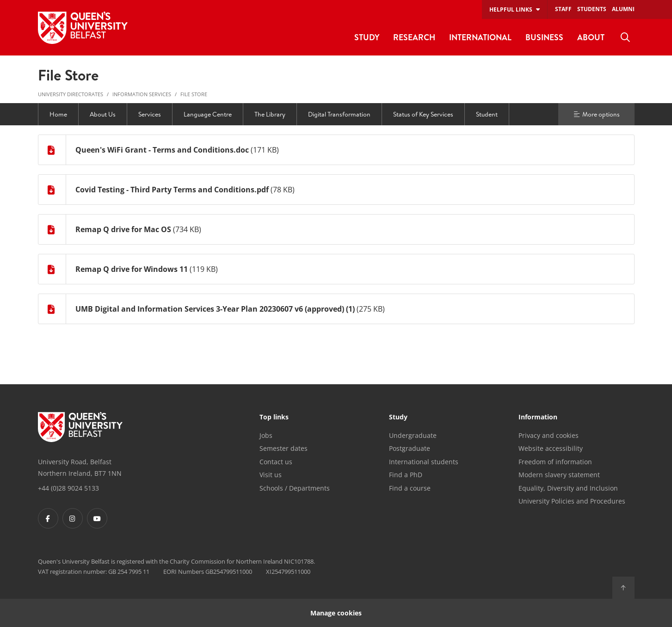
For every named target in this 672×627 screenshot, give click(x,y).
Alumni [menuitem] (623, 9)
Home (58, 114)
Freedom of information (555, 462)
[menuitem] (625, 37)
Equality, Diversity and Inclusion (568, 488)
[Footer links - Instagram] (73, 518)
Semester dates (284, 448)
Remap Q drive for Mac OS (123, 229)
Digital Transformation (339, 114)
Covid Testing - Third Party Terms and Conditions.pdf (172, 190)
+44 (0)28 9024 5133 (68, 488)
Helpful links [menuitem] (511, 9)
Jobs (266, 435)
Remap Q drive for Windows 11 (132, 269)
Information (538, 418)
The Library (270, 114)
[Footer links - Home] (80, 427)
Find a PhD (406, 475)
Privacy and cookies (549, 435)
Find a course (410, 488)
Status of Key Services (423, 114)
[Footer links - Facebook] (48, 518)
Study (398, 418)
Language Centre (208, 114)
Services (150, 114)
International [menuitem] (480, 37)
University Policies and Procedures (572, 501)
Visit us (271, 475)
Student (487, 114)
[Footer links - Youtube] (97, 518)
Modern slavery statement (559, 475)
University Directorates (71, 94)
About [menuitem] (591, 37)
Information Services (142, 94)
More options (596, 114)
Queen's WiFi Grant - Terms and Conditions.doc (162, 150)
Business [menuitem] (544, 37)
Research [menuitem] (414, 37)
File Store (194, 94)
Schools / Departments (295, 488)
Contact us (276, 462)
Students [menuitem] (592, 9)
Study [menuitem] (367, 37)
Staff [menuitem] (563, 9)
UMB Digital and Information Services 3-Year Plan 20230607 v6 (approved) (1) (215, 309)
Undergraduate (413, 435)
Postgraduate (410, 448)
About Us (103, 114)
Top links (274, 418)
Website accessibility (551, 448)
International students (424, 462)
